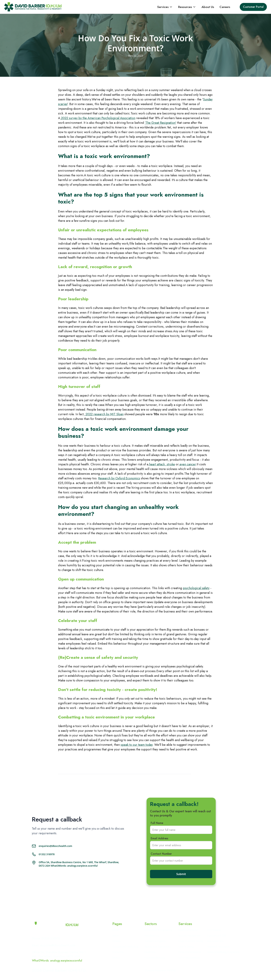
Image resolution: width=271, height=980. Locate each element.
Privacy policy (188, 970)
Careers (225, 7)
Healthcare (150, 952)
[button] (165, 7)
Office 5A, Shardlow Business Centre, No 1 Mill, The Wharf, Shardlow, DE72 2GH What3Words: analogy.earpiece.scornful (79, 864)
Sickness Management (189, 936)
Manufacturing (152, 936)
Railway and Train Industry (158, 947)
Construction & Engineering (158, 930)
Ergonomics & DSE (217, 936)
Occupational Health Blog (125, 947)
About (115, 936)
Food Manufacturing (155, 958)
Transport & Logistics (155, 941)
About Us (208, 7)
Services (116, 941)
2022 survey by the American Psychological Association (98, 118)
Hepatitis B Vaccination (218, 947)
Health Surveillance (188, 930)
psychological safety (196, 588)
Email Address (159, 838)
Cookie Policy (207, 970)
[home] (33, 7)
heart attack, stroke (162, 464)
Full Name (157, 823)
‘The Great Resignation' (160, 123)
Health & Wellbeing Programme (223, 952)
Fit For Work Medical (189, 958)
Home (115, 930)
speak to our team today (137, 745)
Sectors (116, 958)
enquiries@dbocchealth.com (55, 846)
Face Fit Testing (186, 947)
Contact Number (161, 854)
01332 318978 (47, 854)
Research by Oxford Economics (119, 478)
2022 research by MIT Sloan (104, 414)
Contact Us (118, 952)
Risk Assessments (215, 941)
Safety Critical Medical (190, 952)
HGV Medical (214, 930)
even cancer (187, 464)
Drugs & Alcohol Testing (191, 941)
